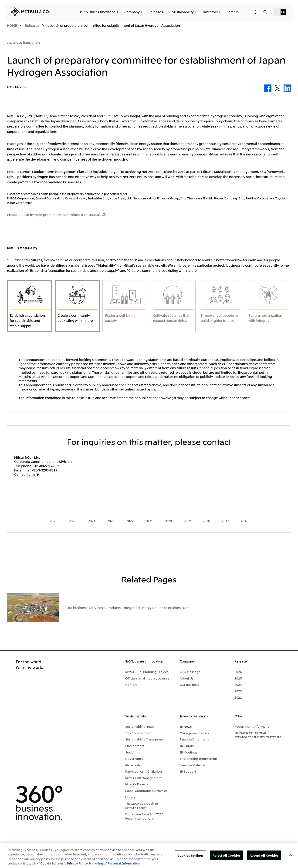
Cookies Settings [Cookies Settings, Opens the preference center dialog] (190, 855)
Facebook (268, 88)
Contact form (25, 474)
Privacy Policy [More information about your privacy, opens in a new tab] (78, 863)
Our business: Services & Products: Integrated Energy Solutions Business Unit (128, 602)
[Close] (291, 855)
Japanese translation (23, 42)
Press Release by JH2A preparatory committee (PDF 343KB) (54, 215)
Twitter (278, 88)
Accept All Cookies (264, 855)
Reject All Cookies (227, 855)
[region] (149, 855)
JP (277, 12)
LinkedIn (287, 88)
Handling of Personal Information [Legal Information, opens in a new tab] (115, 863)
